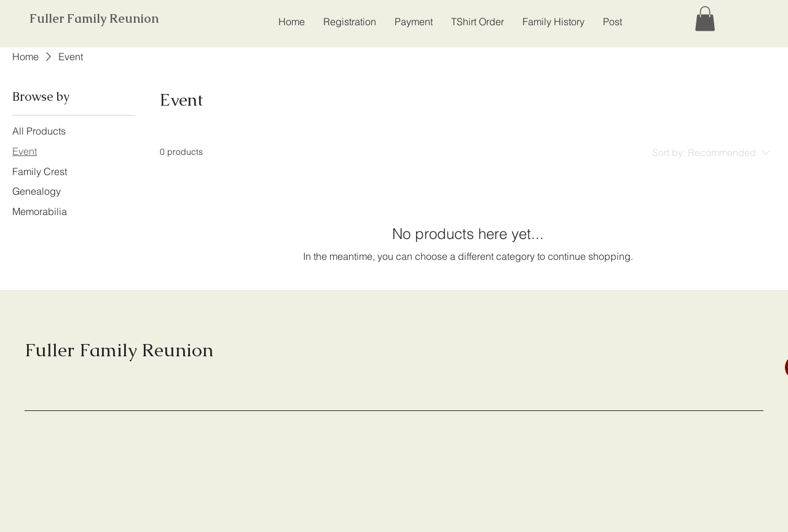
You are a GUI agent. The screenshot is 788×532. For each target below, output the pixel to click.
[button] (705, 19)
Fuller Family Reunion (94, 18)
